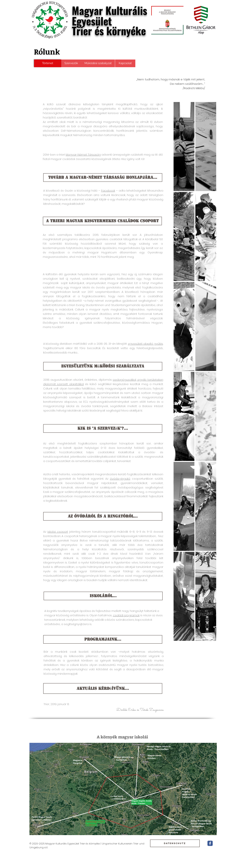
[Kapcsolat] (125, 63)
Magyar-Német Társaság (83, 155)
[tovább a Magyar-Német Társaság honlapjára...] (103, 178)
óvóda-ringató (120, 479)
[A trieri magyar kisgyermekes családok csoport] (102, 221)
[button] (184, 147)
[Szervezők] (71, 63)
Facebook (108, 191)
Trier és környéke (109, 31)
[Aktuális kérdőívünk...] (103, 688)
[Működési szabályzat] (98, 63)
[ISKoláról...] (103, 596)
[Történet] (48, 63)
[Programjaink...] (103, 639)
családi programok (126, 615)
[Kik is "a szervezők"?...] (103, 428)
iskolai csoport (58, 532)
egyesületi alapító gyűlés (145, 344)
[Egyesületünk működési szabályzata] (103, 366)
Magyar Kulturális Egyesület (110, 16)
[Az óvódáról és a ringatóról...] (103, 516)
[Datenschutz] (175, 843)
